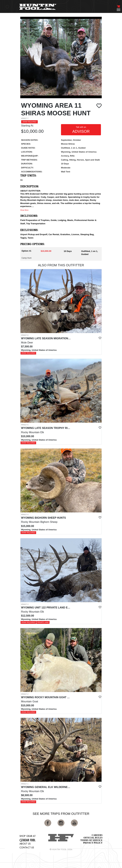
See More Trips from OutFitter (61, 814)
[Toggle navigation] (118, 10)
